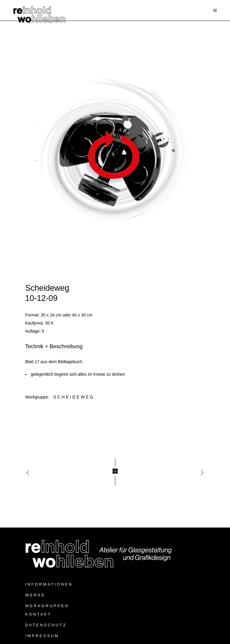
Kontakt (38, 614)
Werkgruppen (47, 606)
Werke (35, 595)
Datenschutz (46, 625)
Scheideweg (74, 397)
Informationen (49, 584)
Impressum (42, 636)
